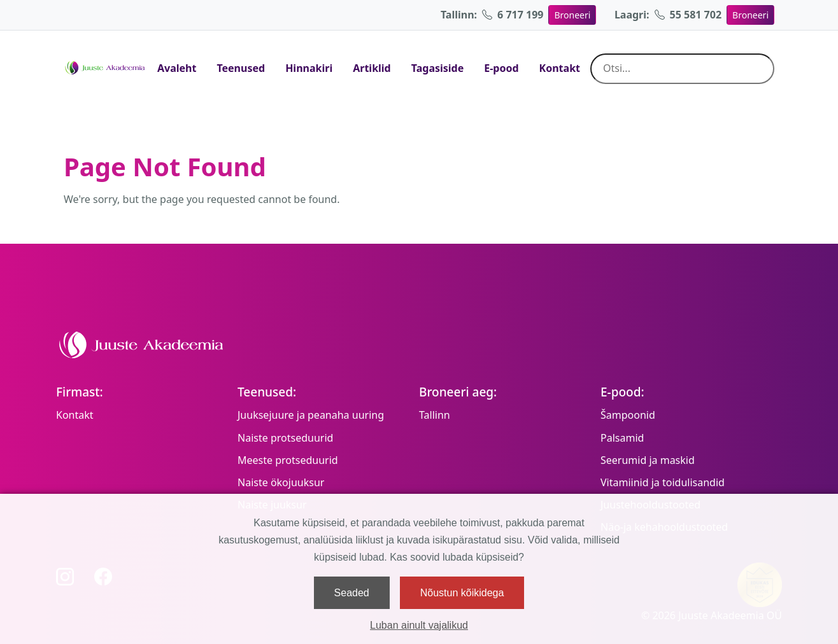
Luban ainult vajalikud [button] (419, 625)
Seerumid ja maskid (648, 460)
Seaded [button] (352, 593)
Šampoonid (628, 415)
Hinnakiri (309, 68)
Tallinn (435, 415)
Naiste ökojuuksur (281, 482)
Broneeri (572, 15)
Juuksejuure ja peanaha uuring (311, 415)
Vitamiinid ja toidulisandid (663, 482)
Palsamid (622, 438)
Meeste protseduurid (288, 460)
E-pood (501, 68)
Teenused (241, 68)
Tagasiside (438, 68)
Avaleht (177, 68)
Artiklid (372, 68)
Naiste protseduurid (285, 438)
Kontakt (560, 68)
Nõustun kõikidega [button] (462, 593)
